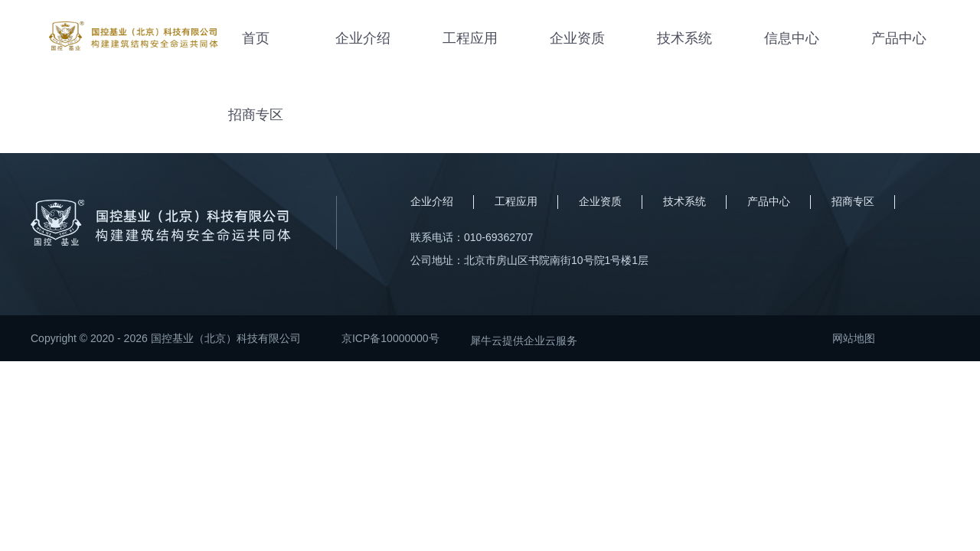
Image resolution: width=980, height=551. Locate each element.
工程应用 (470, 38)
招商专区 (256, 115)
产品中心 (899, 38)
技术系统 (684, 38)
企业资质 (577, 38)
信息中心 (792, 38)
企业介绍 (363, 38)
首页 (256, 38)
